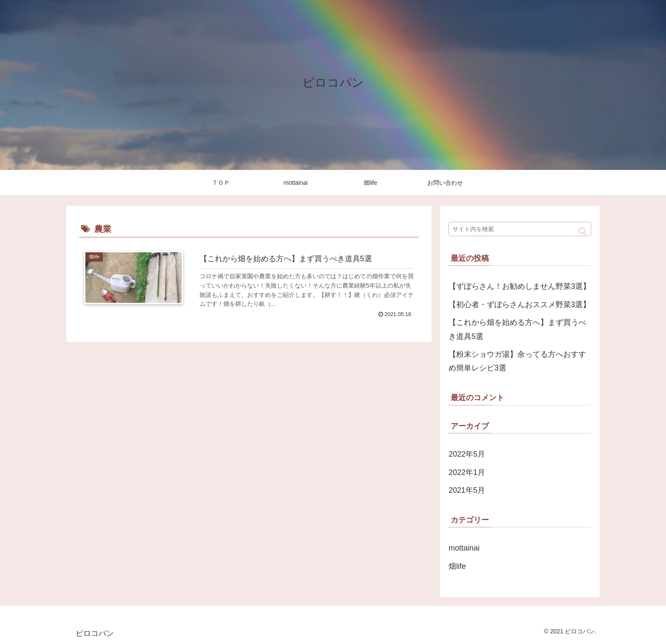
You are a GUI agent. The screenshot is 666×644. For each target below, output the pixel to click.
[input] (520, 229)
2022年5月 (467, 454)
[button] (583, 231)
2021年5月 (467, 490)
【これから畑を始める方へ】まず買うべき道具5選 (517, 329)
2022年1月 (467, 472)
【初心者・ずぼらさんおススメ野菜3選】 (519, 305)
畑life (457, 566)
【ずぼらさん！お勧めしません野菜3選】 (519, 286)
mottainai (464, 548)
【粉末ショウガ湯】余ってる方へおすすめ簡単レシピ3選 (517, 361)
